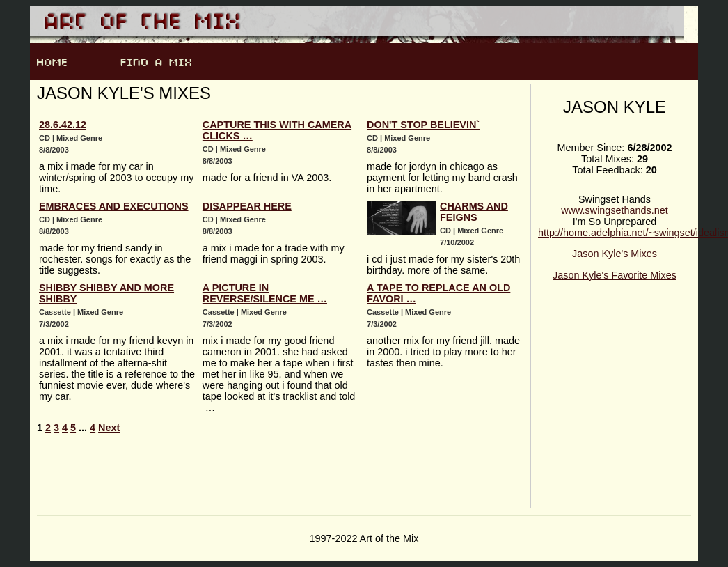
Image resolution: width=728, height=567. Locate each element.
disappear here (247, 206)
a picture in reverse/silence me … (265, 293)
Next (109, 428)
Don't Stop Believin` (423, 125)
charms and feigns (474, 212)
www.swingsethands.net (615, 210)
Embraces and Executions (114, 206)
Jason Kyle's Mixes (615, 254)
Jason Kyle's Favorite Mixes (615, 275)
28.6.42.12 (63, 125)
